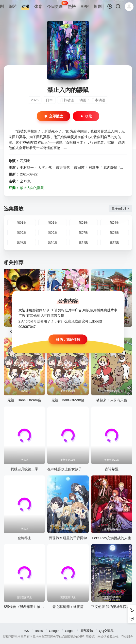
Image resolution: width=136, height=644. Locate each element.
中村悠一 (27, 168)
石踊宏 (25, 161)
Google (54, 631)
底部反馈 (87, 631)
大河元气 (45, 168)
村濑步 (94, 168)
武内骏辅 (110, 168)
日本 (49, 100)
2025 (35, 100)
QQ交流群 (106, 631)
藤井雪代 (63, 168)
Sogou (70, 631)
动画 (83, 100)
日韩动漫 (67, 100)
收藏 (86, 116)
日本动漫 (98, 100)
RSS (26, 631)
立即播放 (53, 116)
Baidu (39, 631)
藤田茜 (79, 168)
